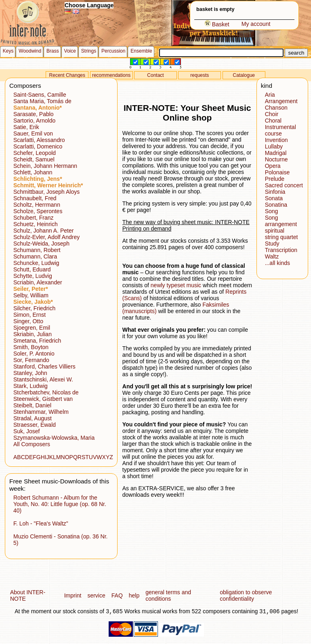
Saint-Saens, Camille (40, 95)
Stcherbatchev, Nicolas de (46, 392)
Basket (217, 24)
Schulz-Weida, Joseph (41, 244)
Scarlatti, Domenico (38, 146)
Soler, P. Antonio (34, 354)
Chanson (276, 108)
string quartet (282, 237)
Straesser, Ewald (35, 425)
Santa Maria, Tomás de (42, 101)
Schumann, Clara (35, 256)
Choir (272, 114)
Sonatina (276, 205)
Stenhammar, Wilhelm (41, 412)
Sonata (274, 198)
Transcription (281, 250)
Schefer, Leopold (35, 153)
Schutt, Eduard (32, 269)
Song (272, 211)
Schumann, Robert (37, 250)
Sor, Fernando (31, 360)
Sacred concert (284, 185)
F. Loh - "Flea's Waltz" (41, 523)
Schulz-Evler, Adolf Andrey (46, 237)
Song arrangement (281, 221)
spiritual (275, 231)
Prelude (275, 179)
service (96, 595)
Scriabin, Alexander (38, 282)
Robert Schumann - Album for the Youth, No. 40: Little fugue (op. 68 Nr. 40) (60, 504)
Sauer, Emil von (33, 133)
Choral (273, 121)
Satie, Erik (26, 127)
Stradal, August (33, 418)
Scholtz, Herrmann (37, 205)
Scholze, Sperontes (38, 211)
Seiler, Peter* (31, 289)
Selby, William (31, 295)
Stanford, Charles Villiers (44, 366)
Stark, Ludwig (30, 386)
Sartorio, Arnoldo (34, 121)
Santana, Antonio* (38, 108)
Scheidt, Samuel (34, 159)
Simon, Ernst (29, 315)
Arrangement (281, 101)
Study (272, 244)
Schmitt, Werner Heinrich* (48, 185)
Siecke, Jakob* (33, 302)
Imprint (73, 595)
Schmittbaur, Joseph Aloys (46, 192)
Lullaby (274, 146)
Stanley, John (30, 373)
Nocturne (276, 159)
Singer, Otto (28, 321)
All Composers (32, 444)
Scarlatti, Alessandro (39, 140)
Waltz (272, 256)
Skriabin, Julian (33, 334)
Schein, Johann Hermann (45, 166)
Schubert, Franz (34, 218)
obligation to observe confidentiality (246, 595)
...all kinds (277, 263)
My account (256, 24)
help (134, 595)
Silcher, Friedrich (34, 308)
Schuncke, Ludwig (36, 263)
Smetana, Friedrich (37, 341)
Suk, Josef (26, 431)
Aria (270, 95)
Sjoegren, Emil (32, 328)
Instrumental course (281, 130)
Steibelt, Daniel (32, 405)
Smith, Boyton (31, 347)
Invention (276, 140)
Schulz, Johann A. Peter (43, 231)
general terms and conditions (168, 595)
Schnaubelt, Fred (35, 198)
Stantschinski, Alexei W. (43, 379)
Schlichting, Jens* (38, 179)
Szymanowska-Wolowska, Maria (54, 438)
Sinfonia (275, 192)
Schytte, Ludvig (33, 276)
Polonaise (277, 172)
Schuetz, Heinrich (36, 224)
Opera (273, 166)
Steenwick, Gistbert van (43, 399)
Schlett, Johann (33, 172)
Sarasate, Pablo (34, 114)
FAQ (117, 595)
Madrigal (276, 153)
